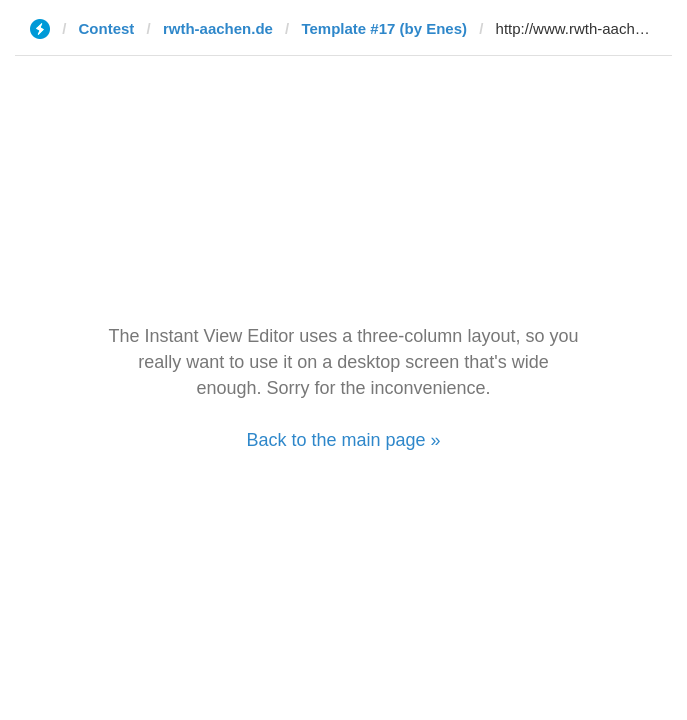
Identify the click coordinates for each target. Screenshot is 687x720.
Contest (107, 28)
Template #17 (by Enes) (384, 28)
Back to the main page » (343, 440)
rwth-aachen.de (218, 28)
